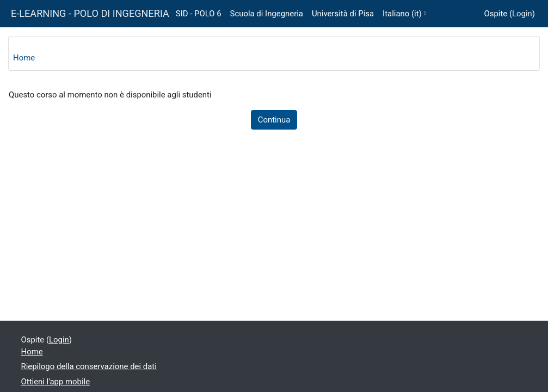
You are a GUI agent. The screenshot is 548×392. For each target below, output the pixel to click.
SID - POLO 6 (199, 14)
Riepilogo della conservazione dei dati (89, 366)
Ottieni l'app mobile (56, 382)
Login (522, 14)
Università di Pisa (343, 14)
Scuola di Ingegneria (267, 14)
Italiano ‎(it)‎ (402, 14)
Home (24, 58)
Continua (274, 120)
